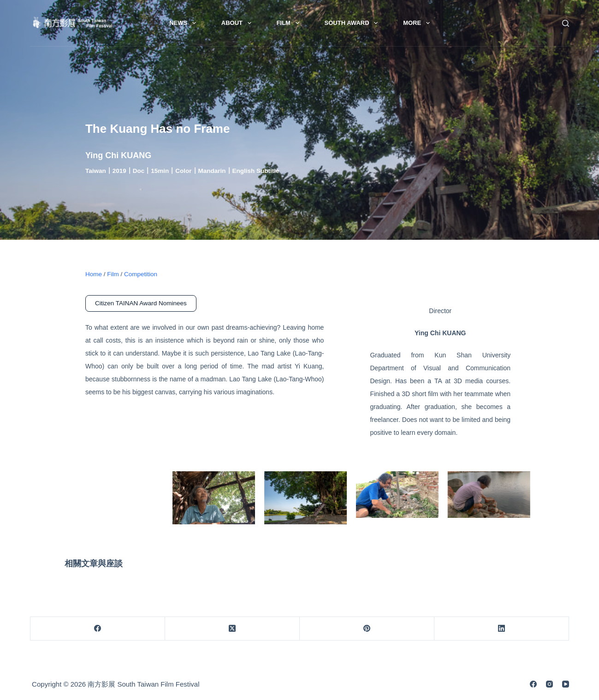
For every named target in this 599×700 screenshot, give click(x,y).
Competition (141, 274)
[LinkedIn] (502, 629)
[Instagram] (549, 684)
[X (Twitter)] (232, 629)
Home (94, 274)
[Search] (566, 23)
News (184, 23)
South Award (353, 23)
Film (290, 23)
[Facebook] (98, 629)
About (238, 23)
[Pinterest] (367, 629)
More (418, 23)
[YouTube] (566, 684)
